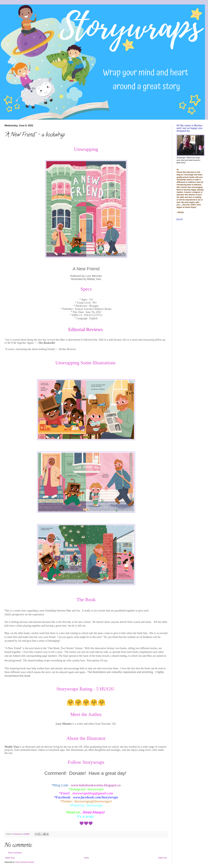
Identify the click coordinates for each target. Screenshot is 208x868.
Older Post (163, 858)
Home (86, 858)
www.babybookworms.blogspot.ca (96, 785)
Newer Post (10, 858)
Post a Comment (15, 853)
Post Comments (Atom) (25, 862)
